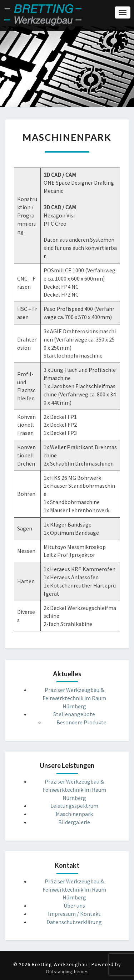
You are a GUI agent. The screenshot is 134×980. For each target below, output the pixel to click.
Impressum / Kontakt (74, 914)
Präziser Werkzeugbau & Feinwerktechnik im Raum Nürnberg (74, 698)
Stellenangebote (74, 714)
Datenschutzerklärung (74, 922)
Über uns (74, 905)
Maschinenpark (74, 814)
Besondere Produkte (81, 722)
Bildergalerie (74, 822)
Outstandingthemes (67, 971)
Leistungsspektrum (74, 806)
